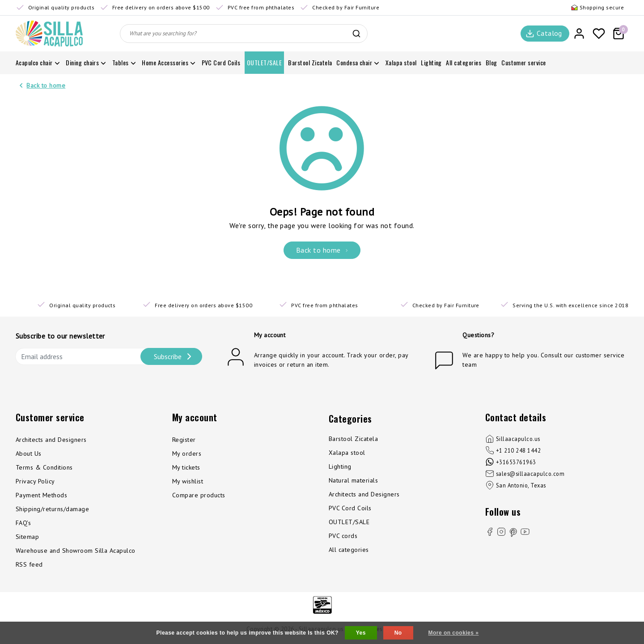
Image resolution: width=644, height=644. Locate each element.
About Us (29, 453)
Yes (361, 633)
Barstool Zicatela (353, 439)
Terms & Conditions (44, 467)
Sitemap (27, 537)
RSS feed (29, 564)
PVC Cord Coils (350, 508)
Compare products (199, 495)
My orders (187, 453)
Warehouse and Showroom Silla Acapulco (76, 551)
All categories (349, 550)
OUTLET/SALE (349, 522)
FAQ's (23, 523)
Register (184, 440)
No (398, 633)
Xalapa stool (347, 453)
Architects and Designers (51, 440)
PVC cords (343, 536)
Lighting (340, 466)
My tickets (186, 467)
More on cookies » (454, 633)
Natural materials (353, 480)
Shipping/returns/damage (52, 509)
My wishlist (188, 481)
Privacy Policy (35, 481)
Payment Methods (41, 495)
